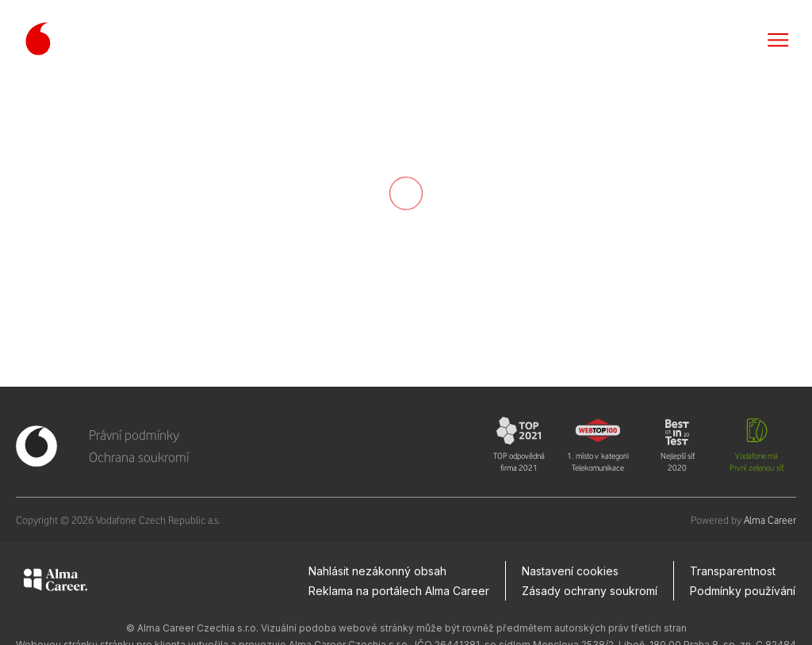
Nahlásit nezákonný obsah (377, 571)
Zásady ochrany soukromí (590, 591)
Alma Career (770, 520)
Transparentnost (733, 571)
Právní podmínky (134, 435)
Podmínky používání (743, 591)
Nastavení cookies (570, 571)
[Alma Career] (56, 582)
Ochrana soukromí (139, 457)
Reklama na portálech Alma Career (399, 591)
